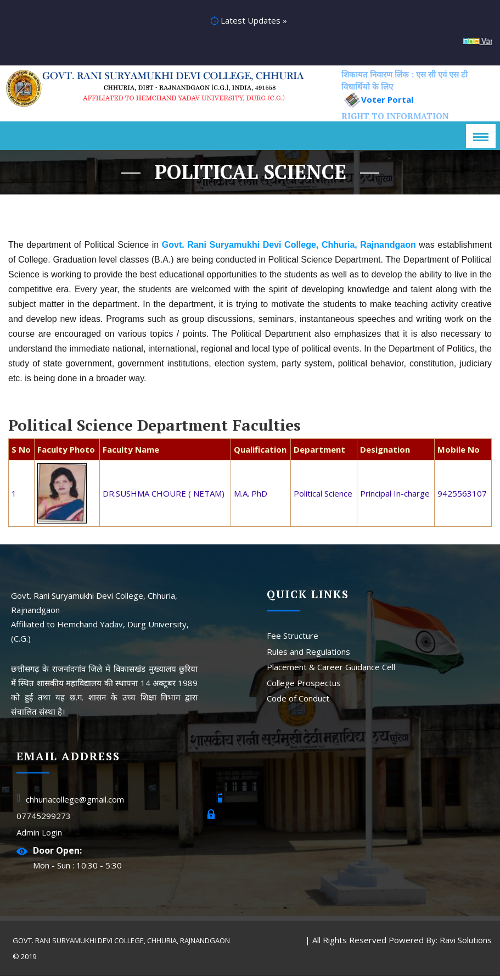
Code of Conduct (298, 702)
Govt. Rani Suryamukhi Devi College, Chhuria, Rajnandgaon (122, 944)
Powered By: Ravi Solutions (439, 944)
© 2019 (26, 960)
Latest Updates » (249, 23)
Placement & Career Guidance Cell (331, 671)
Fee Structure (293, 639)
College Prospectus (304, 687)
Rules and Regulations (308, 655)
